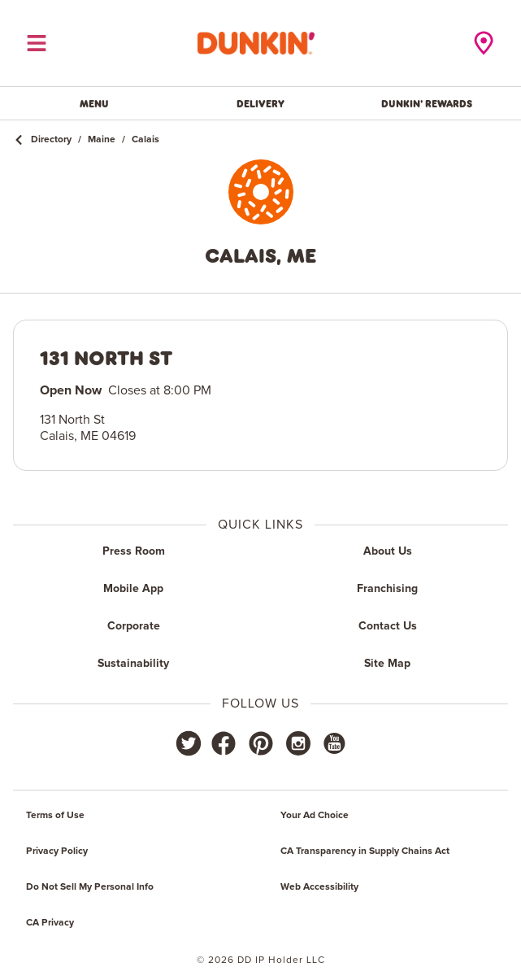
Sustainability (133, 664)
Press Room (134, 551)
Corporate (134, 626)
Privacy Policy (57, 852)
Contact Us (388, 626)
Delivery (260, 103)
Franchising (387, 589)
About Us (388, 551)
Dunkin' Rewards (427, 103)
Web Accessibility (319, 887)
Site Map (387, 664)
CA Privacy (50, 923)
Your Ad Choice (315, 816)
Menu (94, 103)
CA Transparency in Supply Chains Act (365, 852)
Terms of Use (55, 816)
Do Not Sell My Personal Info (90, 887)
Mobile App (133, 589)
